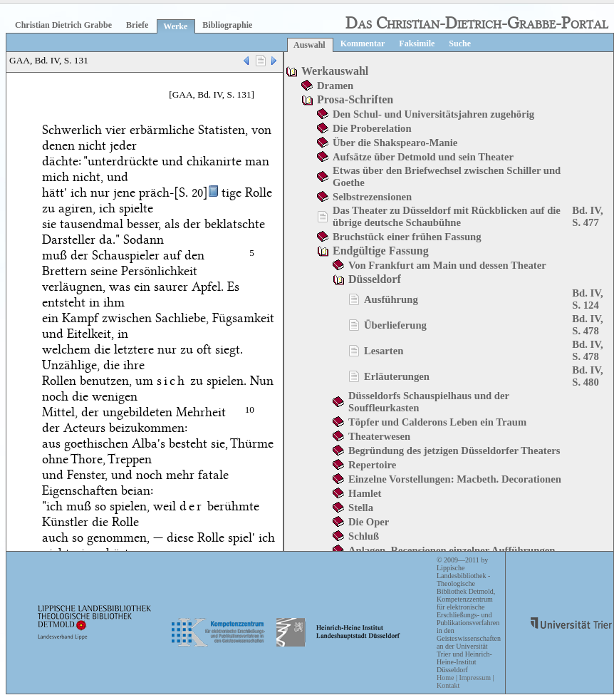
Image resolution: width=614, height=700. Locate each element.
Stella (361, 508)
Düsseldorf (375, 279)
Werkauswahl (335, 71)
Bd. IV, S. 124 (587, 299)
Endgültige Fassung (381, 251)
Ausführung (391, 299)
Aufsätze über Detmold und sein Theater (423, 157)
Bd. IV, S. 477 (587, 216)
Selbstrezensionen (372, 197)
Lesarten (384, 351)
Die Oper (369, 522)
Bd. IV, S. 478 (587, 325)
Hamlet (365, 493)
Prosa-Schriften (355, 99)
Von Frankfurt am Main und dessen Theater (447, 265)
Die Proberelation (372, 128)
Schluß (364, 536)
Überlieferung (395, 325)
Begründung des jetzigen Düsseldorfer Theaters (454, 451)
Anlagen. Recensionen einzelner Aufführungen (452, 550)
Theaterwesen (379, 436)
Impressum (474, 678)
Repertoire (372, 465)
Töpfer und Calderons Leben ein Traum (437, 422)
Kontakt (448, 685)
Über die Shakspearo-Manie (395, 143)
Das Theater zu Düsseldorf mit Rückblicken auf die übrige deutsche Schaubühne (447, 216)
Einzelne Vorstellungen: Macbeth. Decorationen (455, 479)
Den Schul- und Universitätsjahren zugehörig (433, 114)
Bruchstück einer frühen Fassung (407, 237)
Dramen (335, 86)
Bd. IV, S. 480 (587, 376)
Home (445, 678)
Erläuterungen (397, 376)
